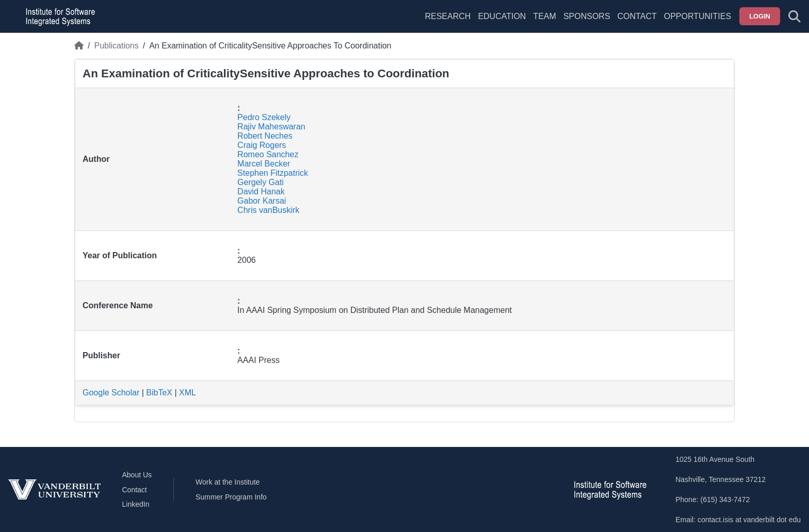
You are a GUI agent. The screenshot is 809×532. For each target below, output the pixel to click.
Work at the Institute (228, 482)
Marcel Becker (264, 164)
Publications (116, 46)
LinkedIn (136, 504)
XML (188, 393)
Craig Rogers (262, 145)
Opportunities (698, 16)
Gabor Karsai (262, 201)
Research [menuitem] (448, 16)
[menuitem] (544, 23)
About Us (137, 475)
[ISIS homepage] (58, 16)
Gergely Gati (261, 182)
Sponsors (587, 16)
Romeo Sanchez (268, 154)
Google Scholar (111, 393)
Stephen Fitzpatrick (273, 173)
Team (544, 16)
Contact (637, 16)
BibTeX (159, 393)
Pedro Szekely (264, 117)
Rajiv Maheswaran (271, 127)
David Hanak (261, 192)
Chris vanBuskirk (268, 210)
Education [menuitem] (502, 16)
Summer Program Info (231, 497)
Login (760, 16)
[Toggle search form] (795, 16)
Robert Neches (265, 136)
